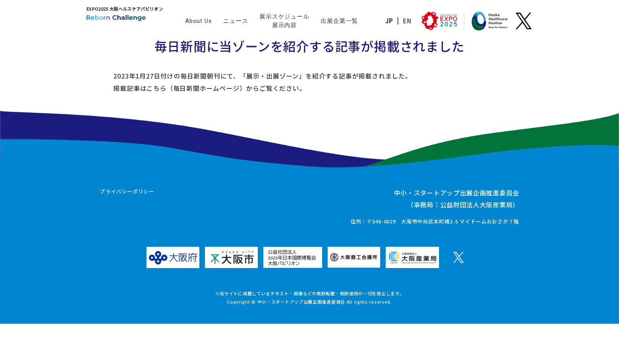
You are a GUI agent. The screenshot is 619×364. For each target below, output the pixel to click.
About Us (198, 21)
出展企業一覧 (339, 21)
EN (396, 21)
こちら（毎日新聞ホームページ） (165, 105)
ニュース (235, 21)
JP (378, 21)
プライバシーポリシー (127, 232)
